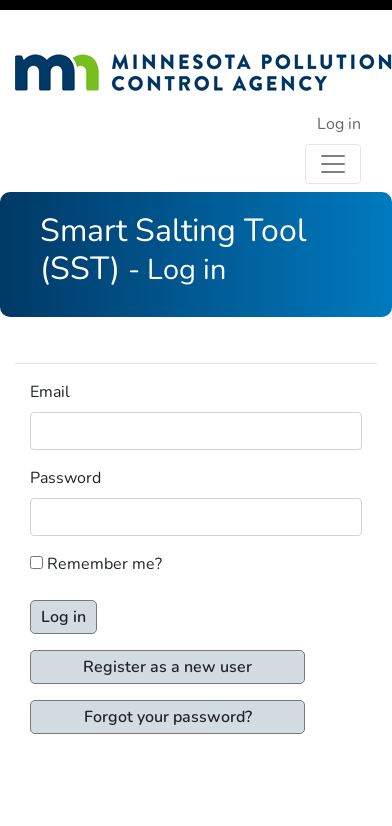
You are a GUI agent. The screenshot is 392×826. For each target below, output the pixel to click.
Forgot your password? (168, 717)
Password (65, 478)
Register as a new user (167, 667)
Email (50, 392)
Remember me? (104, 564)
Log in (339, 124)
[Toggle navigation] (333, 164)
